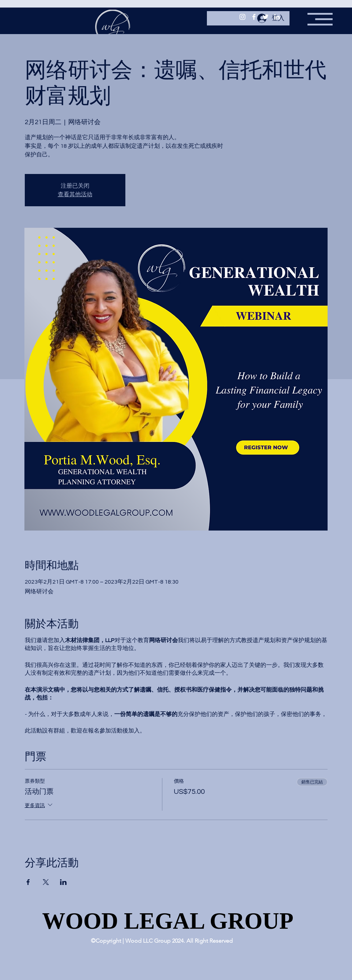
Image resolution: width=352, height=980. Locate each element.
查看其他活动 (75, 194)
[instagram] (242, 17)
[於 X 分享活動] (46, 882)
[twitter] (265, 17)
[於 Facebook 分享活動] (28, 882)
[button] (320, 19)
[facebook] (254, 17)
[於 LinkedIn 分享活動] (63, 882)
